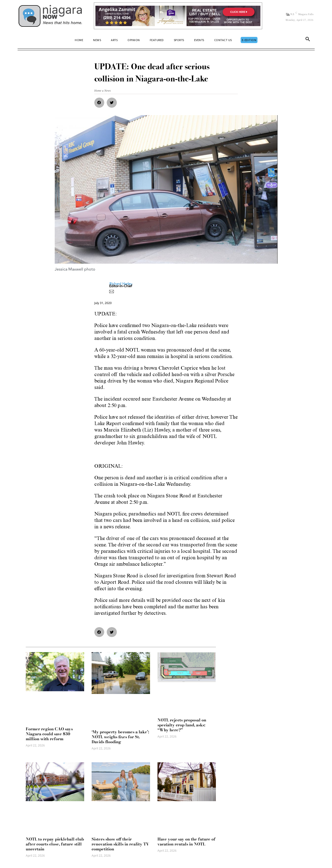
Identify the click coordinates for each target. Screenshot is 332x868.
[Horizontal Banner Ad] (178, 16)
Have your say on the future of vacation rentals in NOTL (186, 842)
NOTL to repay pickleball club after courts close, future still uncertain (55, 844)
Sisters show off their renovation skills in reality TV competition (120, 844)
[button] (308, 40)
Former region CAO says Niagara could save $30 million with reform (49, 734)
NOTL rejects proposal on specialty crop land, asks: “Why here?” (182, 725)
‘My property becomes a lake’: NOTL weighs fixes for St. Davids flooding (120, 737)
